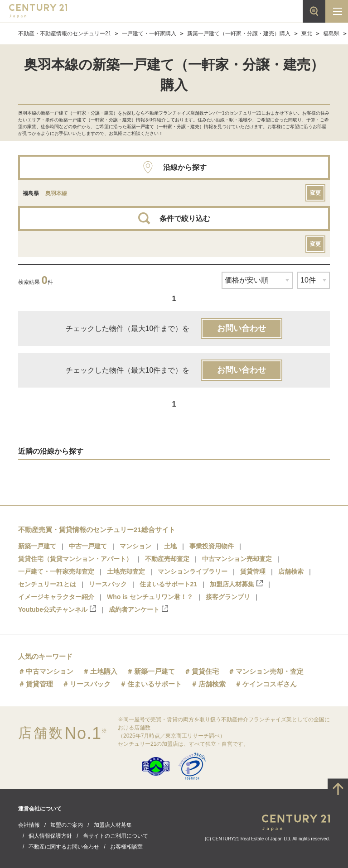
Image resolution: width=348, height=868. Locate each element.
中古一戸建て (88, 546)
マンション (135, 546)
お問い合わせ (242, 328)
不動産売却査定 (167, 559)
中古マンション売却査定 (237, 559)
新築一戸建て (37, 546)
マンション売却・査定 (270, 671)
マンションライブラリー (193, 571)
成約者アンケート (138, 609)
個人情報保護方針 (50, 836)
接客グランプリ (228, 597)
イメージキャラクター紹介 (56, 597)
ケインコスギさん (270, 684)
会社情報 (29, 825)
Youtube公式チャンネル (57, 609)
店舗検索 (291, 571)
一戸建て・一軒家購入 (149, 34)
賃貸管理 (253, 571)
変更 (315, 193)
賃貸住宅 (205, 671)
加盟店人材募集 (236, 584)
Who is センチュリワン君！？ (150, 597)
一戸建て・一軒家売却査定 (56, 571)
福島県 (331, 34)
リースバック (108, 584)
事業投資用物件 (212, 546)
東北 (307, 34)
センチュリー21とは (47, 584)
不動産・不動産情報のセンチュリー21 (65, 34)
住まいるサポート (155, 684)
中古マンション (50, 671)
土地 (170, 546)
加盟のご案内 (67, 825)
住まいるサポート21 (169, 584)
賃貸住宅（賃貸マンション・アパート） (75, 559)
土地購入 (104, 671)
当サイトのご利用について (116, 836)
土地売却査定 (126, 571)
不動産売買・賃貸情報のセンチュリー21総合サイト (97, 530)
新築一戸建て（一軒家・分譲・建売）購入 (239, 34)
